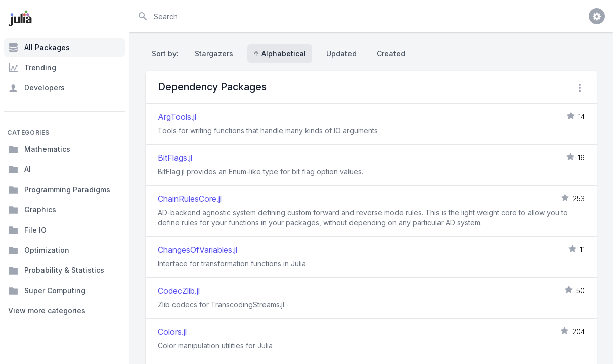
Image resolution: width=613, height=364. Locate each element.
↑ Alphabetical (280, 53)
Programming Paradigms (59, 190)
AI (19, 169)
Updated (341, 53)
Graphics (32, 210)
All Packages (39, 48)
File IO (27, 230)
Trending (32, 68)
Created (391, 53)
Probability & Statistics (56, 270)
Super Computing (47, 291)
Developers (36, 88)
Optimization (39, 250)
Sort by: (167, 53)
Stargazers (214, 53)
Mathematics (39, 149)
